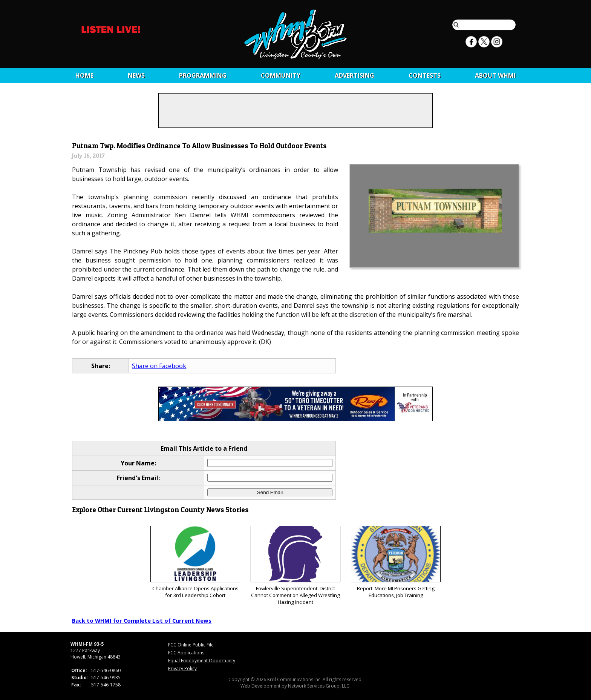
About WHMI (495, 75)
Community (281, 75)
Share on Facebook (159, 366)
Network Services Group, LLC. (319, 686)
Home (84, 75)
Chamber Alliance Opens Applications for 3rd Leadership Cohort (195, 562)
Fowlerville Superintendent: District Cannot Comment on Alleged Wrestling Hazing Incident (295, 566)
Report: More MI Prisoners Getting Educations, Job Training (396, 562)
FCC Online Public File (191, 645)
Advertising (354, 75)
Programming (203, 75)
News (136, 75)
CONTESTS (425, 75)
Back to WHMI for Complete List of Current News (142, 620)
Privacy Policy (182, 669)
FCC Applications (186, 653)
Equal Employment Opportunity (202, 661)
